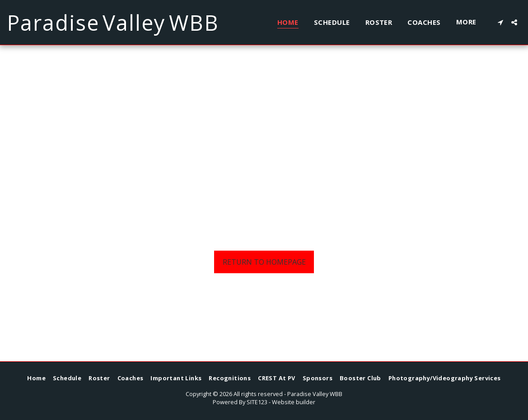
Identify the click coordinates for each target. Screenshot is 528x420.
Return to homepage (264, 262)
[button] (500, 22)
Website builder (294, 402)
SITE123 (257, 402)
